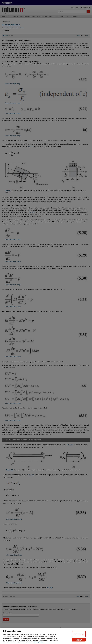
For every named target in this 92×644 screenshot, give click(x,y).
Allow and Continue (79, 640)
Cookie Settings (79, 634)
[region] (46, 636)
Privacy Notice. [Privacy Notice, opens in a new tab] (39, 642)
